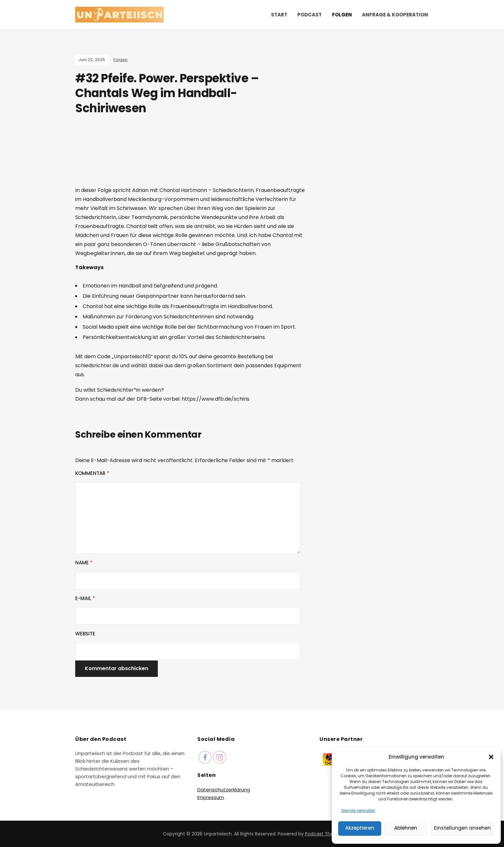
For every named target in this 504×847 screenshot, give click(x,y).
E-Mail (85, 598)
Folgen (342, 15)
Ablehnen (406, 828)
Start (279, 15)
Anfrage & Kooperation (395, 15)
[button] (491, 757)
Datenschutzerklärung (224, 790)
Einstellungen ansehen (462, 828)
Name (84, 563)
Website (85, 634)
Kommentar (92, 473)
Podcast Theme (323, 834)
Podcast (310, 15)
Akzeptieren (360, 828)
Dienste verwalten (358, 811)
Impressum (211, 797)
